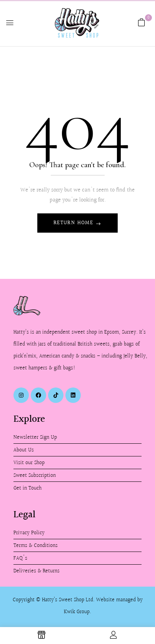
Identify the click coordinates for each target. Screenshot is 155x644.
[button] (142, 23)
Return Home (74, 223)
